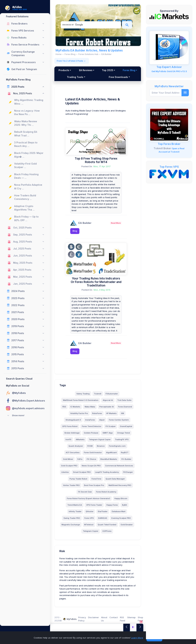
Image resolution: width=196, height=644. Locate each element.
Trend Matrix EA (88, 507)
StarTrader (108, 514)
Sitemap (132, 617)
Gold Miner (69, 461)
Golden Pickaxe (92, 435)
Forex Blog (69, 77)
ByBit (67, 514)
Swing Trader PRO (72, 520)
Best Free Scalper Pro (75, 494)
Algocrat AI (108, 402)
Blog (76, 231)
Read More (116, 222)
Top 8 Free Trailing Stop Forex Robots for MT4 (97, 160)
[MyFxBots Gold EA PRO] (169, 47)
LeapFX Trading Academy (80, 481)
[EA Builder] (75, 223)
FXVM (91, 448)
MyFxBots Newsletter (169, 86)
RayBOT (125, 455)
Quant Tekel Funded (108, 527)
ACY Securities (73, 455)
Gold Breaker (127, 527)
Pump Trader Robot (119, 481)
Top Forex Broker (169, 144)
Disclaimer (94, 617)
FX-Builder (127, 461)
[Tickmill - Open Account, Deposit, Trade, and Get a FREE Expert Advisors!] (169, 124)
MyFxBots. (71, 619)
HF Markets (112, 416)
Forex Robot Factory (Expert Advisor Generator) (110, 501)
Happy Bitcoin (70, 507)
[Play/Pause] (133, 627)
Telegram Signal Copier (100, 442)
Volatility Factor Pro (80, 416)
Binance (101, 448)
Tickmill (98, 396)
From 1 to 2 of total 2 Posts (73, 61)
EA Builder (86, 222)
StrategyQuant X (74, 422)
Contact (115, 617)
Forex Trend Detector (92, 429)
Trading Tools (97, 77)
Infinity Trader (80, 514)
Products (69, 70)
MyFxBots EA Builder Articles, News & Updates (90, 50)
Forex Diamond (126, 409)
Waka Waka (90, 409)
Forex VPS (90, 520)
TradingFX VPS (122, 442)
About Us (105, 619)
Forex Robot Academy (74, 501)
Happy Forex (126, 507)
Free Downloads (126, 77)
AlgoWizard (112, 455)
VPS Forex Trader (108, 507)
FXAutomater (112, 396)
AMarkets (81, 442)
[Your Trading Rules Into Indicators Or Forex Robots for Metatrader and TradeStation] (97, 258)
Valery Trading (84, 396)
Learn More (137, 638)
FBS (65, 409)
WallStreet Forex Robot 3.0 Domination (81, 402)
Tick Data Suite (125, 402)
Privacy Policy (83, 619)
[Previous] (127, 627)
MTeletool (89, 527)
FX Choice (92, 461)
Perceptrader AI (107, 409)
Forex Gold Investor (93, 455)
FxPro (80, 461)
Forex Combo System (119, 422)
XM (123, 416)
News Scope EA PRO (108, 468)
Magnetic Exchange (71, 527)
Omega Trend (124, 435)
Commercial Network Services (81, 474)
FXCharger (101, 481)
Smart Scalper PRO (120, 474)
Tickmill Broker (162, 148)
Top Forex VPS (169, 167)
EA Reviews (97, 70)
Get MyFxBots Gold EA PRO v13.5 (169, 71)
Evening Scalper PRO (122, 520)
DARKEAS (103, 520)
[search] (91, 25)
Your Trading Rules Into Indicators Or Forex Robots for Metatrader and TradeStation (97, 281)
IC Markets (76, 409)
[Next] (140, 627)
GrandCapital (127, 429)
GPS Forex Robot (70, 429)
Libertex (103, 474)
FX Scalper (111, 429)
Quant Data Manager (94, 487)
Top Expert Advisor (169, 67)
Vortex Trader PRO (116, 487)
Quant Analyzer (76, 448)
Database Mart (124, 514)
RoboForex (98, 416)
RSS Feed (124, 619)
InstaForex (91, 422)
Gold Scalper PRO (86, 468)
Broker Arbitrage (73, 435)
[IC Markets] (169, 16)
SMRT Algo (108, 435)
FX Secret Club (123, 494)
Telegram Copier (91, 533)
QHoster (95, 514)
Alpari (102, 422)
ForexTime (75, 487)
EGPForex (108, 533)
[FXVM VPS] (169, 174)
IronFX (69, 442)
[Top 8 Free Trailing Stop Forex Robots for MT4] (97, 141)
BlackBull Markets (109, 461)
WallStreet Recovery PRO (101, 494)
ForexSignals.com (118, 448)
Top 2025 (126, 70)
